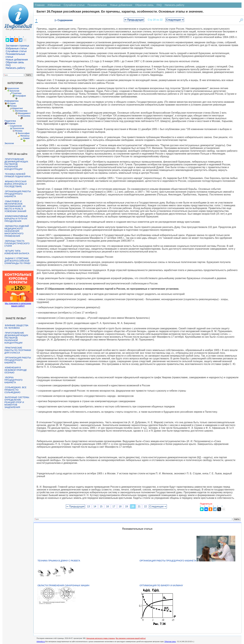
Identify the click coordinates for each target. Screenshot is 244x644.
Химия (26, 138)
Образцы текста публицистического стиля (17, 243)
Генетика (17, 93)
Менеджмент (24, 113)
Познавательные (97, 5)
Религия (11, 123)
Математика (21, 111)
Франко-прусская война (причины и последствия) (16, 184)
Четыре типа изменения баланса (17, 252)
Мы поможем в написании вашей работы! (131, 638)
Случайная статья (16, 51)
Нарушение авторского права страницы (101, 638)
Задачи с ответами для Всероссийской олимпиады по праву (18, 261)
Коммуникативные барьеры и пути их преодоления (16, 219)
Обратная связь (15, 62)
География (20, 96)
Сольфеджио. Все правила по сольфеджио (15, 390)
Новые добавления (17, 60)
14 (95, 506)
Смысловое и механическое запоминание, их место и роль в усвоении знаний (15, 206)
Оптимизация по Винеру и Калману (161, 585)
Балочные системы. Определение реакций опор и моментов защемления (17, 402)
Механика (25, 116)
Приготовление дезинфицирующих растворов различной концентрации (16, 164)
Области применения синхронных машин (63, 585)
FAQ (8, 65)
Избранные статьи (16, 48)
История (11, 103)
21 (139, 506)
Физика (19, 131)
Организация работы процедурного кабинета (18, 194)
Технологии (18, 128)
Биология (15, 91)
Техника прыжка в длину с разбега (59, 561)
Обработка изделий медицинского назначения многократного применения (17, 231)
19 (127, 506)
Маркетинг (18, 108)
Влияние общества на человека (16, 327)
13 (88, 506)
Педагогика (10, 121)
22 (145, 506)
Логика (13, 106)
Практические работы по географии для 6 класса (18, 350)
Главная (40, 5)
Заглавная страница (17, 46)
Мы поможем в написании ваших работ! (18, 305)
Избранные (54, 5)
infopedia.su (41, 642)
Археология (13, 88)
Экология (9, 143)
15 (101, 506)
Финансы (25, 136)
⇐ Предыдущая (134, 20)
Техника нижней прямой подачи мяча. (18, 175)
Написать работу (16, 68)
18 (120, 506)
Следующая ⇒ (175, 20)
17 (114, 506)
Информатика (11, 101)
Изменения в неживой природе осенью (16, 370)
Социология (16, 126)
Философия (24, 133)
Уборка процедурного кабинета (14, 380)
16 (108, 506)
